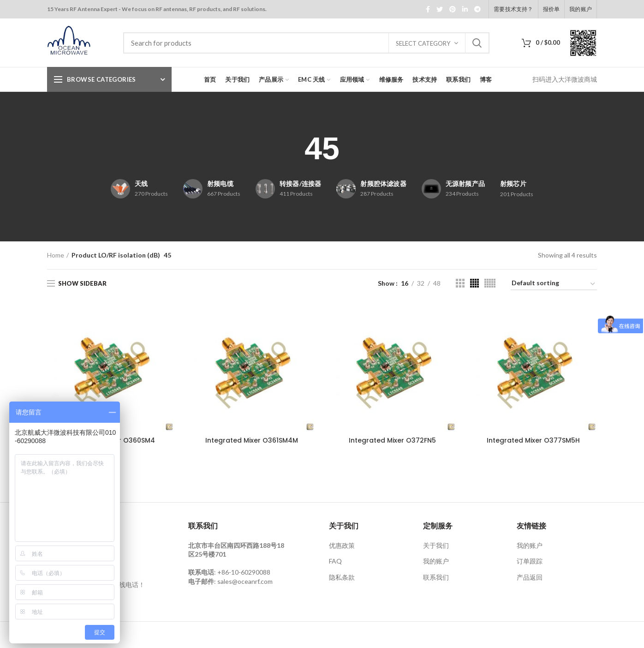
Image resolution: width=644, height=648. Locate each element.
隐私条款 (342, 577)
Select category (423, 43)
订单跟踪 (530, 561)
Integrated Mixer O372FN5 (392, 440)
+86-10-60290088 (244, 572)
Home (56, 255)
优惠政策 (342, 545)
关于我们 (436, 545)
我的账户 (436, 561)
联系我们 (436, 577)
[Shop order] (554, 285)
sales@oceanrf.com (245, 581)
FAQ (335, 561)
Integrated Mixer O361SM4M (252, 440)
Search (477, 43)
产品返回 (530, 577)
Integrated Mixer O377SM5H (533, 440)
